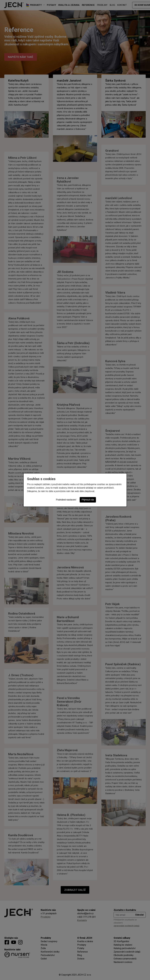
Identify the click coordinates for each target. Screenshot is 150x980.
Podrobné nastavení (66, 500)
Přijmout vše (88, 500)
